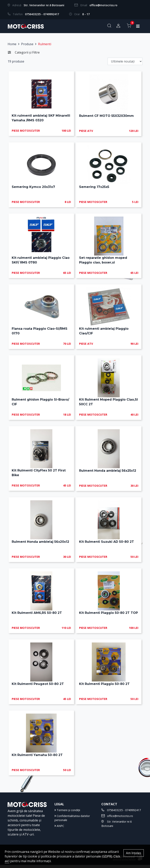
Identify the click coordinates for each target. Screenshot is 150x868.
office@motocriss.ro (103, 5)
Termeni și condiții (67, 813)
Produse (27, 44)
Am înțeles (134, 853)
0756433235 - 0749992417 (42, 14)
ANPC (59, 829)
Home (12, 44)
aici (7, 861)
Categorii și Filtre (24, 52)
